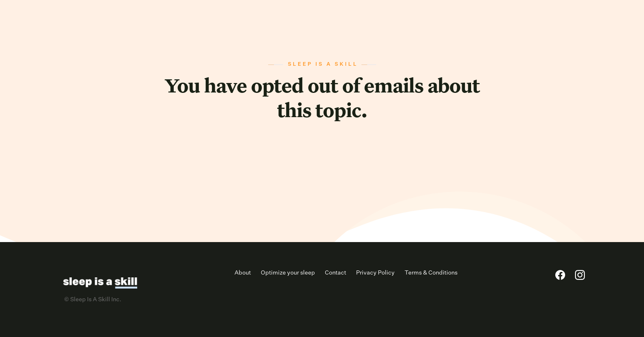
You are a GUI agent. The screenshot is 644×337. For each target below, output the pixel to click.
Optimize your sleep (288, 273)
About (243, 273)
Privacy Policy (375, 273)
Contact (336, 273)
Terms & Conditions (431, 273)
